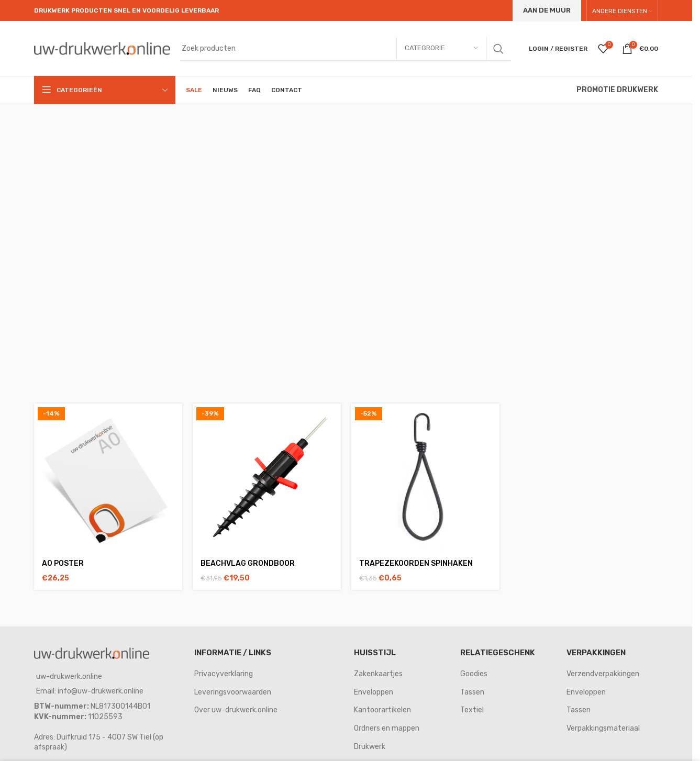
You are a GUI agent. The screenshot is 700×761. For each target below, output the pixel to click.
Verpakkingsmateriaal (603, 728)
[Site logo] (102, 48)
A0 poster (63, 563)
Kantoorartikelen (382, 710)
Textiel (472, 710)
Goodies (474, 674)
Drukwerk (370, 747)
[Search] (346, 49)
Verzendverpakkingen (603, 674)
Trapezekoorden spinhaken (416, 563)
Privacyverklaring (224, 674)
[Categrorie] (441, 49)
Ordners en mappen (387, 728)
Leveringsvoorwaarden (233, 692)
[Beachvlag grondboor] (267, 478)
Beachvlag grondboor (248, 563)
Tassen (472, 692)
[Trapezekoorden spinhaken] (425, 478)
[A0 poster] (108, 478)
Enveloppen (374, 692)
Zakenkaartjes (378, 674)
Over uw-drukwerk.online (236, 710)
